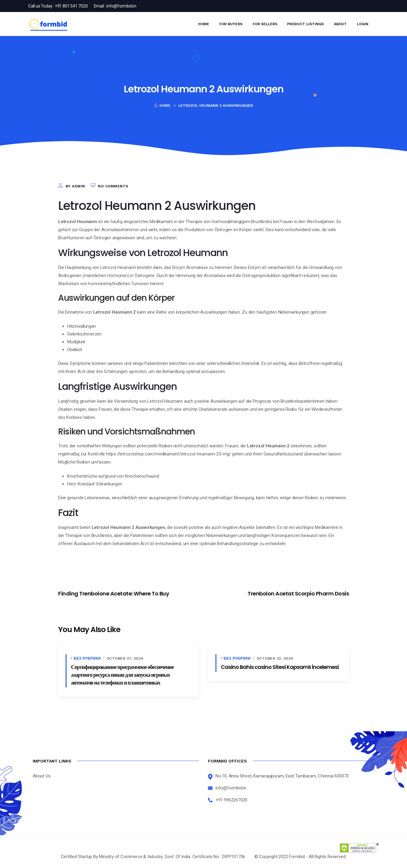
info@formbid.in (121, 6)
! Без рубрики (86, 658)
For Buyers (231, 24)
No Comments (113, 186)
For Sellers (265, 24)
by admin (75, 186)
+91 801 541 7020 (71, 6)
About (340, 24)
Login (363, 24)
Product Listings (305, 24)
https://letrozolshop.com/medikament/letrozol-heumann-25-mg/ (168, 454)
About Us (42, 776)
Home (204, 24)
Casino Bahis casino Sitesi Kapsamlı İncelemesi (280, 667)
